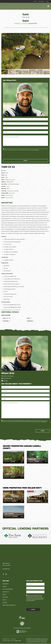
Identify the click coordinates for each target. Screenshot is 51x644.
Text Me (4, 381)
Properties (6, 584)
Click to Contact (9, 198)
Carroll (8, 186)
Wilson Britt (12, 193)
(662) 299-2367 (9, 195)
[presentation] (13, 155)
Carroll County (21, 23)
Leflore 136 (32, 499)
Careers (35, 1)
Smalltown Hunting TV (9, 605)
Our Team (5, 597)
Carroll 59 (32, 459)
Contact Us (6, 592)
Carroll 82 (8, 474)
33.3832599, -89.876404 (13, 191)
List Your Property (8, 589)
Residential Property (10, 180)
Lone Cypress (9, 514)
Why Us (5, 600)
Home (4, 595)
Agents (5, 587)
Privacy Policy (36, 150)
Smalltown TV (41, 1)
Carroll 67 (8, 459)
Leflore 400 (8, 499)
